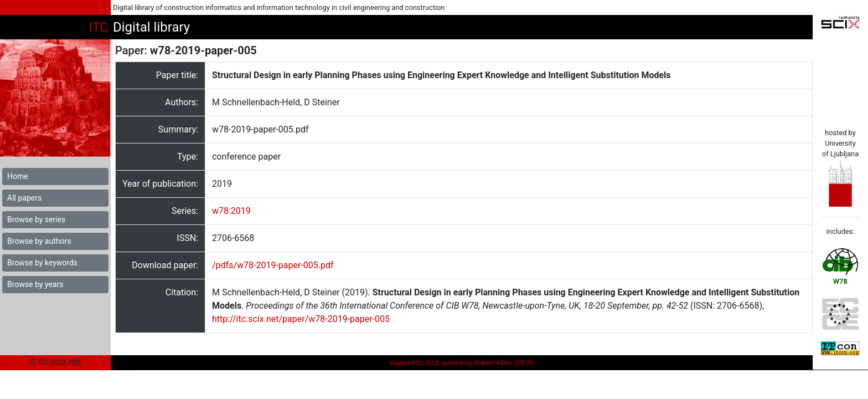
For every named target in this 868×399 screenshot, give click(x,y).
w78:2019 (231, 211)
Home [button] (18, 176)
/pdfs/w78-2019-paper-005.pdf (273, 265)
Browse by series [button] (36, 219)
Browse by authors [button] (39, 241)
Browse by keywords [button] (42, 263)
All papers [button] (24, 198)
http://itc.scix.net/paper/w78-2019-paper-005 (301, 319)
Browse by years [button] (35, 284)
